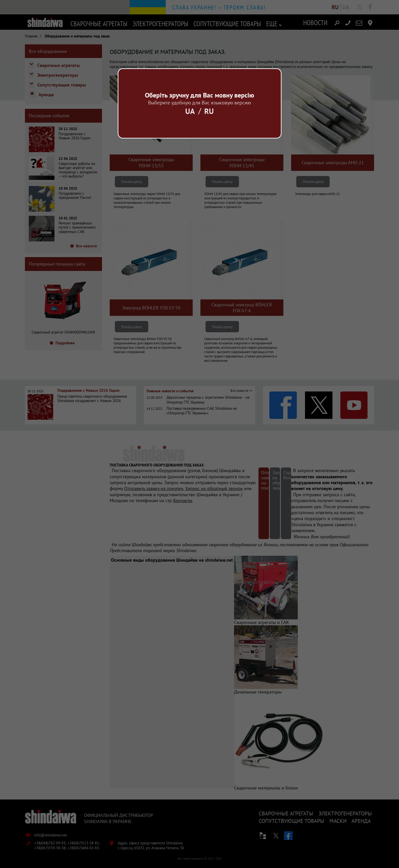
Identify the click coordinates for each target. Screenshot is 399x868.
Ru (209, 111)
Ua (190, 111)
